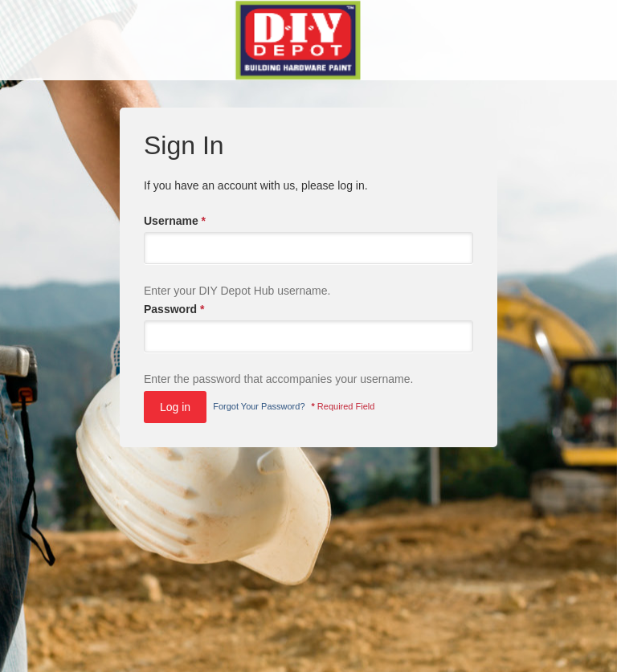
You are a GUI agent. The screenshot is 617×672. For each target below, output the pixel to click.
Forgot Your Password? (259, 406)
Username (175, 221)
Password (174, 309)
